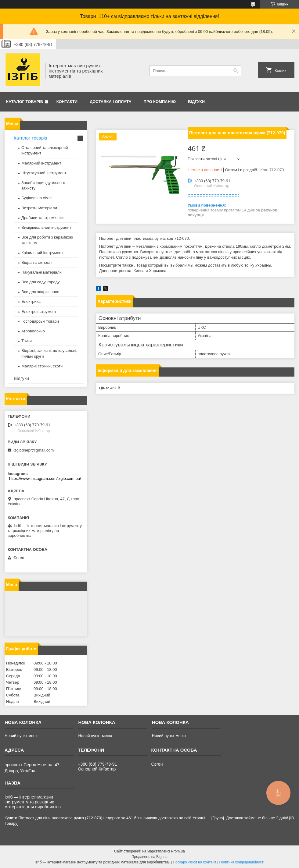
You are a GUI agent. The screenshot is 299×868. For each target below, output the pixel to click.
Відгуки (196, 102)
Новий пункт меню (22, 736)
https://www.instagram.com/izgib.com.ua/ (45, 478)
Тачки (27, 341)
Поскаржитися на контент (194, 862)
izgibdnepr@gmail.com (34, 450)
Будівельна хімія (36, 198)
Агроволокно (33, 331)
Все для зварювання (40, 292)
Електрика (31, 301)
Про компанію (160, 102)
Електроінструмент (39, 312)
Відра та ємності (36, 262)
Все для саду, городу (41, 282)
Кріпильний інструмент (42, 253)
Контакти (67, 102)
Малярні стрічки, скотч (42, 366)
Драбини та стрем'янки (42, 218)
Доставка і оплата (110, 102)
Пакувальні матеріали (41, 272)
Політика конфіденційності (242, 862)
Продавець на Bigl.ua (149, 857)
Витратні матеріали (39, 208)
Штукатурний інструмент (44, 173)
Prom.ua (178, 851)
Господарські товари (40, 321)
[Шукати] (236, 71)
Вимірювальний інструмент (46, 227)
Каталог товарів (25, 102)
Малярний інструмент (41, 163)
